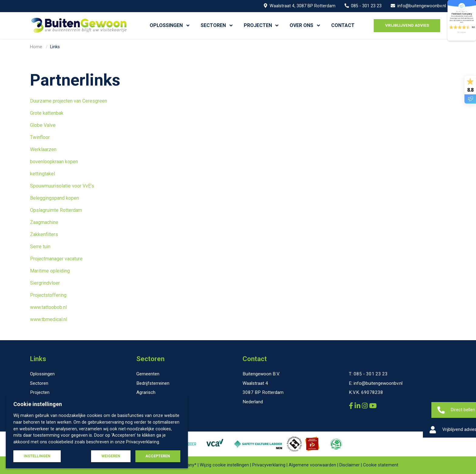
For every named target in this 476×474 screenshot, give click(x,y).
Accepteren (158, 456)
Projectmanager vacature (56, 259)
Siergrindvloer (45, 283)
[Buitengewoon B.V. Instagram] (365, 406)
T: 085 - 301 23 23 (368, 374)
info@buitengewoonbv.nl (418, 6)
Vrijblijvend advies (407, 25)
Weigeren (111, 456)
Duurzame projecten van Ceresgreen (69, 101)
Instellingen (37, 456)
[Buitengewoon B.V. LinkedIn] (358, 406)
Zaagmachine (44, 222)
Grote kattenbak (47, 113)
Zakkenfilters (44, 234)
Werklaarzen (43, 149)
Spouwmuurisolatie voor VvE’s (62, 186)
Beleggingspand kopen (54, 198)
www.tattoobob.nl (48, 307)
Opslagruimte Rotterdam (56, 210)
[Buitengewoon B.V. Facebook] (352, 406)
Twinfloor (40, 137)
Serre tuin (40, 247)
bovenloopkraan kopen (54, 162)
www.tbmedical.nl (49, 319)
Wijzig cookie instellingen (224, 465)
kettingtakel (42, 174)
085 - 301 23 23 (363, 6)
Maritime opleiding (51, 271)
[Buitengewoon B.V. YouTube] (373, 406)
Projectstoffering (48, 295)
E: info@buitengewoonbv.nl (376, 383)
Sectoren (150, 359)
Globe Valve (43, 125)
